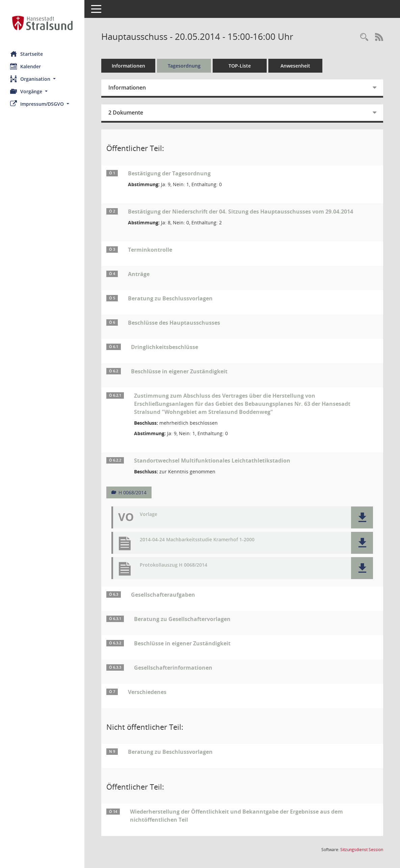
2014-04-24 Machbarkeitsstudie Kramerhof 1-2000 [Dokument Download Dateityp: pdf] (197, 540)
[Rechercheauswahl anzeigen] (364, 37)
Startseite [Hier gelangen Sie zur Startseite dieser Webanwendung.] (26, 54)
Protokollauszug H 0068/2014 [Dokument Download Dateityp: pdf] (174, 565)
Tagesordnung (184, 66)
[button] (42, 79)
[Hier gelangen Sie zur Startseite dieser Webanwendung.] (42, 23)
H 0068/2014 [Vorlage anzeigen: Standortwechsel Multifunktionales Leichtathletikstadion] (132, 492)
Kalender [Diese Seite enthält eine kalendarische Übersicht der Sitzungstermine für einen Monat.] (25, 66)
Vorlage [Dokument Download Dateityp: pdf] (149, 514)
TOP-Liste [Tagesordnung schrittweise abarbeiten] (240, 66)
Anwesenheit (295, 66)
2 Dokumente (126, 113)
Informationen (128, 66)
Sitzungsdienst (362, 850)
